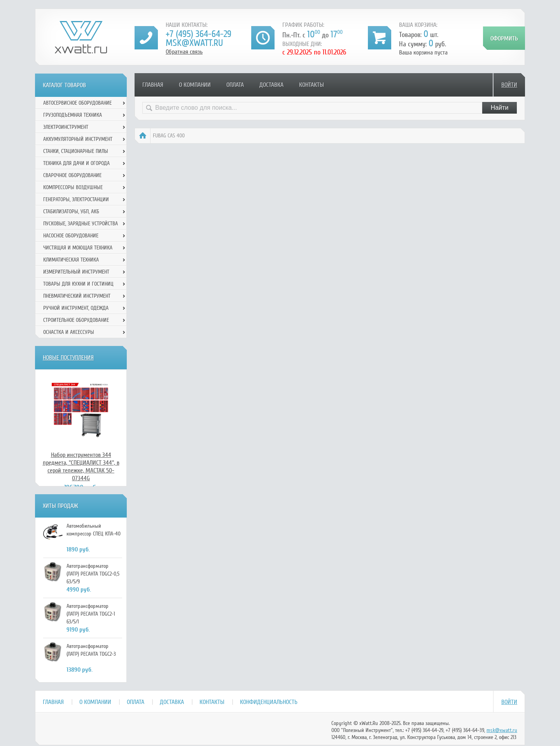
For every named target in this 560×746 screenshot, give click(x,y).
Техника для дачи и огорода (76, 163)
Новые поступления (68, 358)
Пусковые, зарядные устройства (80, 224)
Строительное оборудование (76, 320)
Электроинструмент (66, 127)
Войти (509, 85)
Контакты (311, 85)
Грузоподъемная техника (73, 115)
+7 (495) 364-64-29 (199, 34)
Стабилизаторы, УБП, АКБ (71, 212)
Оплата (235, 85)
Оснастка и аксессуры (69, 332)
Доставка (271, 85)
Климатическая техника (71, 260)
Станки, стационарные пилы (76, 151)
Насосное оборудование (71, 236)
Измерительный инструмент (76, 272)
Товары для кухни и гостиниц (78, 284)
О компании (195, 85)
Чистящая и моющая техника (78, 248)
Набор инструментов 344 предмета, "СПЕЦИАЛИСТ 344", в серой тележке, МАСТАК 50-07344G (81, 467)
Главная (153, 85)
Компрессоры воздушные (73, 187)
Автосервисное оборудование (77, 103)
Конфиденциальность (269, 702)
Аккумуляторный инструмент (78, 139)
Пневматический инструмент (77, 296)
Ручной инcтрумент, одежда (76, 308)
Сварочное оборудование (72, 175)
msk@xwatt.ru (194, 43)
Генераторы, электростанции (76, 199)
